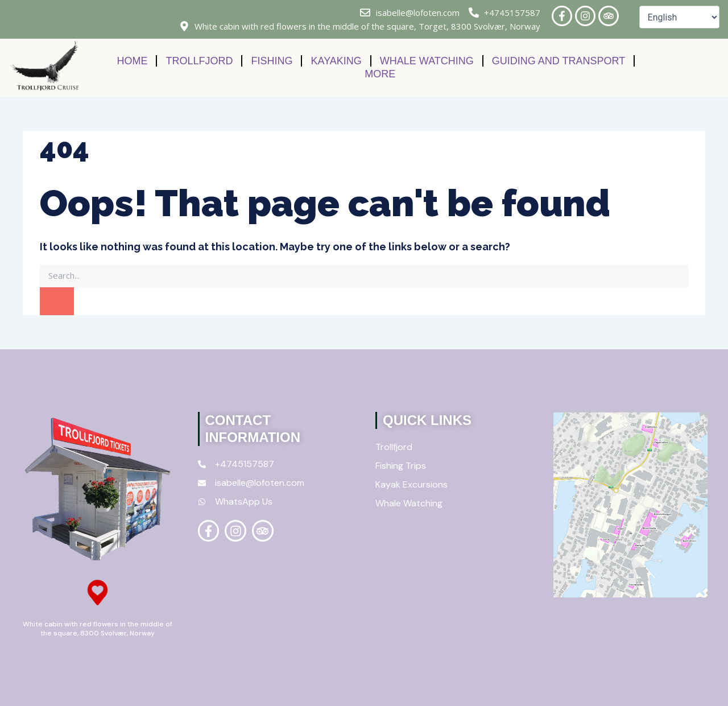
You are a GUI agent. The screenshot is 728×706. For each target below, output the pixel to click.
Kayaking (336, 61)
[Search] (57, 302)
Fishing (272, 61)
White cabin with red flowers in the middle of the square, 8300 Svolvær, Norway (98, 629)
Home (132, 61)
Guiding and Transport (559, 61)
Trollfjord (199, 61)
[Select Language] (679, 17)
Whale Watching (427, 61)
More (380, 74)
